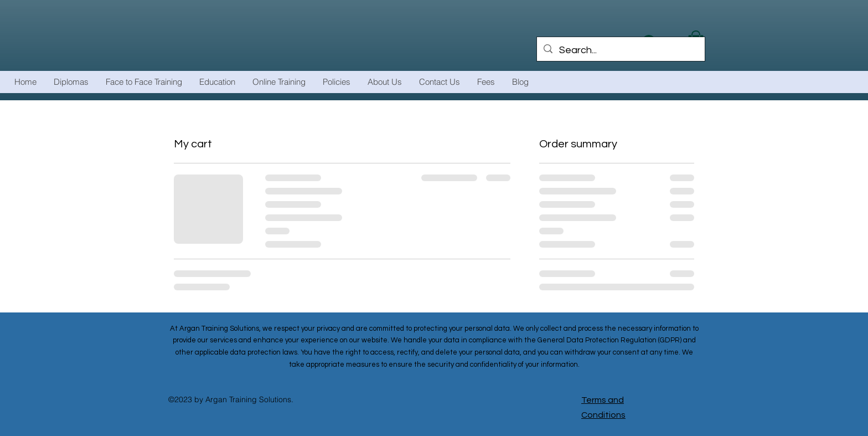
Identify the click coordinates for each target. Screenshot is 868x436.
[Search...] (620, 50)
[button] (279, 82)
